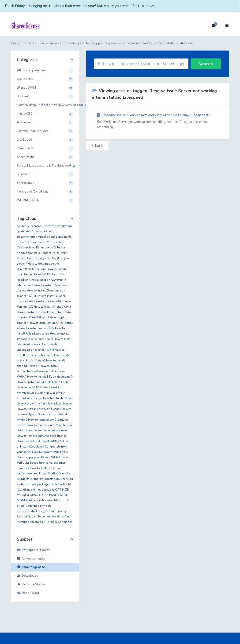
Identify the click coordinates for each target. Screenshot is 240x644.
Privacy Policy (37, 500)
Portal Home (21, 43)
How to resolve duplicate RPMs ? (39, 441)
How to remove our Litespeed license (42, 436)
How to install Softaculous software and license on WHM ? (41, 371)
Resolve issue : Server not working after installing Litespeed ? (157, 121)
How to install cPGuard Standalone (41, 312)
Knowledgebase (49, 43)
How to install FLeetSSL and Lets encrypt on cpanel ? (44, 317)
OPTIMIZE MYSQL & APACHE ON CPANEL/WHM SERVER (43, 495)
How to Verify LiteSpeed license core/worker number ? (43, 463)
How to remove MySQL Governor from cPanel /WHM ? (44, 414)
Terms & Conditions (59, 522)
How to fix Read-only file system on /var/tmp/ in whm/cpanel (41, 280)
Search (206, 64)
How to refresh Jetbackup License (50, 404)
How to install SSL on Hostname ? (50, 377)
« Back (97, 146)
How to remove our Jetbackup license (42, 430)
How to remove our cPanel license (50, 425)
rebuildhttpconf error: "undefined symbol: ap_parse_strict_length (43, 506)
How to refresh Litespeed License (39, 409)
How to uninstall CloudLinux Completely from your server (44, 447)
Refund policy (57, 511)
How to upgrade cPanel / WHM (38, 457)
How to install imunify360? (37, 328)
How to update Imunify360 (50, 452)
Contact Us (48, 253)
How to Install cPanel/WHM (52, 307)
